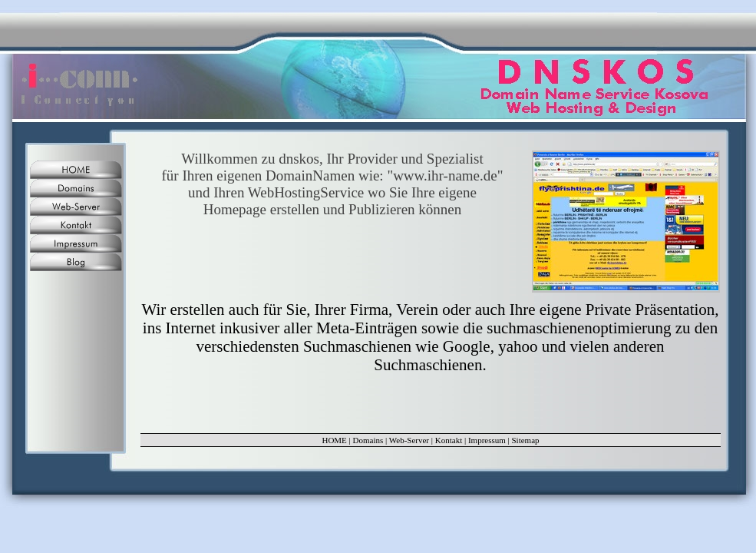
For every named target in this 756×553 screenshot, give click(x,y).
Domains (368, 440)
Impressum (487, 440)
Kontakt (449, 440)
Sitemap (526, 440)
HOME (334, 440)
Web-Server (409, 440)
